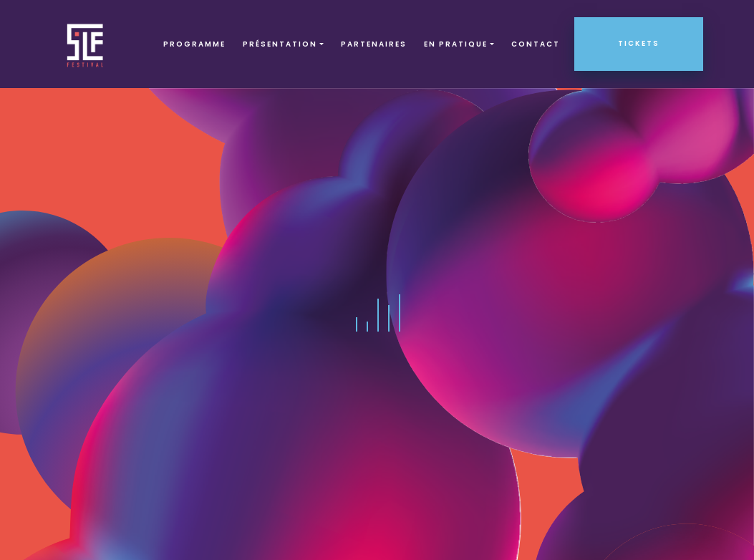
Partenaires (374, 44)
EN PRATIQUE (456, 44)
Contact (536, 44)
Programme (194, 44)
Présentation (280, 44)
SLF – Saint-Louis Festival (86, 44)
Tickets (639, 43)
